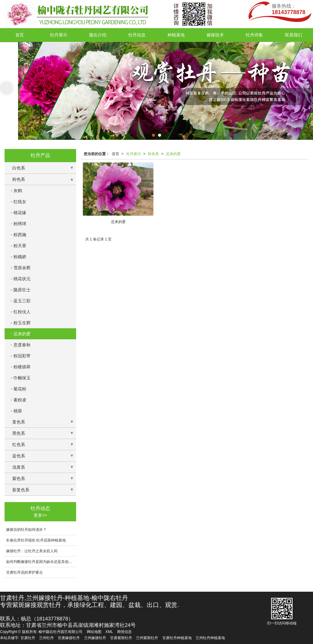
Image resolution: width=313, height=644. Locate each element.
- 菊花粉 (18, 389)
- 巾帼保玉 (21, 378)
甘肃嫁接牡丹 (69, 638)
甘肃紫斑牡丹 (121, 638)
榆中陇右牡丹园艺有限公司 (61, 632)
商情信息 (124, 632)
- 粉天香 (18, 246)
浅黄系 (19, 467)
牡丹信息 (137, 35)
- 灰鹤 (16, 191)
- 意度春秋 (21, 345)
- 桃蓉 (16, 411)
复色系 (19, 422)
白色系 (19, 168)
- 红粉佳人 (21, 312)
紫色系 (19, 478)
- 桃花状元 (21, 279)
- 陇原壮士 (21, 290)
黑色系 (19, 433)
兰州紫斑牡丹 (147, 638)
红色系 (19, 445)
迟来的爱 (173, 154)
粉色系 (153, 154)
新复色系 (21, 490)
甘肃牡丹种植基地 (177, 638)
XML (109, 632)
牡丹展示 (59, 35)
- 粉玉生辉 (21, 323)
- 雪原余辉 (21, 268)
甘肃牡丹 (28, 638)
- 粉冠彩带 (21, 356)
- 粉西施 (18, 235)
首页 (20, 35)
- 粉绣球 (18, 224)
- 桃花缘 (18, 213)
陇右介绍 (98, 35)
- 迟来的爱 (21, 334)
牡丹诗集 (254, 35)
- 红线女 (18, 202)
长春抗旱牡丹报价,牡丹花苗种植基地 (36, 540)
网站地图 (94, 632)
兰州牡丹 (46, 638)
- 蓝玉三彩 (21, 301)
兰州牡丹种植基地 (210, 638)
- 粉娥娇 (18, 257)
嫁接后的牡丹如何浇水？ (26, 530)
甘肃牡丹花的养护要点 (24, 572)
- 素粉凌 (18, 400)
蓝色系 (19, 456)
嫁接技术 (215, 35)
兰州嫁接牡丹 (95, 638)
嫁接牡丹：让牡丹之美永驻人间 (32, 551)
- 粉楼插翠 (21, 367)
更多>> (40, 515)
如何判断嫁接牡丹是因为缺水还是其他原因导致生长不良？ (41, 562)
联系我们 (293, 35)
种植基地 (176, 35)
